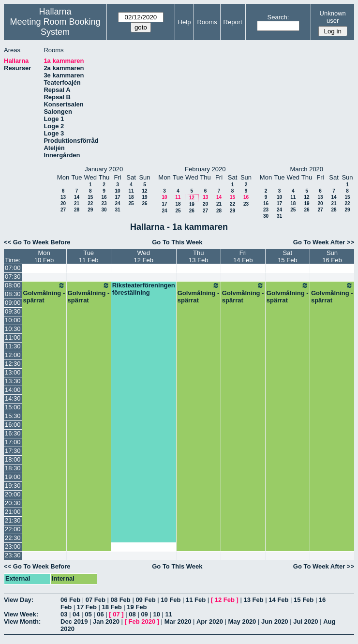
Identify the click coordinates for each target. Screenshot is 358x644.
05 (88, 614)
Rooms (207, 22)
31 (117, 210)
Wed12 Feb (143, 256)
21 (77, 203)
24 (117, 203)
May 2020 (242, 622)
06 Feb (70, 600)
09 (144, 614)
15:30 (13, 416)
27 (63, 210)
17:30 (13, 451)
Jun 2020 (275, 622)
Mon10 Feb (44, 256)
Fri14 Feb (243, 256)
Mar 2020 (178, 622)
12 (144, 191)
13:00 (13, 372)
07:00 (13, 268)
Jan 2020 (106, 622)
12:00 (13, 355)
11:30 (13, 346)
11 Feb (196, 600)
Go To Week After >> (324, 242)
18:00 (13, 459)
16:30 (13, 433)
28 (77, 210)
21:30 (13, 520)
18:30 (13, 468)
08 (132, 614)
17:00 (13, 442)
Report (233, 22)
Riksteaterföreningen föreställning (144, 289)
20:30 (13, 503)
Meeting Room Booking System (55, 27)
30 (104, 210)
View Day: (19, 600)
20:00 (13, 494)
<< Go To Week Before (37, 242)
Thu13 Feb (198, 256)
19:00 (13, 477)
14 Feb (278, 600)
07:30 (13, 277)
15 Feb (304, 600)
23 (104, 203)
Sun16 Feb (332, 256)
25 (131, 203)
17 (117, 197)
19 (144, 197)
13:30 (13, 381)
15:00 (13, 407)
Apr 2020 (210, 622)
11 (131, 191)
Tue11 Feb (89, 256)
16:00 (13, 425)
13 (63, 197)
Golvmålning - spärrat (44, 293)
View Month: (22, 622)
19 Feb (137, 607)
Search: (278, 17)
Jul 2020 (306, 622)
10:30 (13, 329)
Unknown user (333, 17)
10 (117, 191)
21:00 (13, 512)
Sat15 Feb (287, 256)
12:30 (13, 364)
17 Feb (87, 607)
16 (104, 197)
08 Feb (121, 600)
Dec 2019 (74, 622)
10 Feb (171, 600)
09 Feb (145, 600)
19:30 (13, 486)
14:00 (13, 390)
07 (116, 614)
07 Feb (96, 600)
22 (90, 203)
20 (63, 203)
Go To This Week (177, 242)
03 (64, 614)
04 (76, 614)
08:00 (13, 285)
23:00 (13, 547)
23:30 (13, 555)
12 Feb (225, 600)
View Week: (21, 614)
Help (185, 22)
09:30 (13, 311)
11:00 (13, 337)
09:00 (13, 303)
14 (77, 197)
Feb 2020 (142, 622)
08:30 (13, 294)
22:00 (13, 529)
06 (100, 614)
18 (131, 197)
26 (144, 203)
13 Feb (253, 600)
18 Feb (112, 607)
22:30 (13, 538)
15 (90, 197)
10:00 (13, 320)
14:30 (13, 398)
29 (90, 210)
